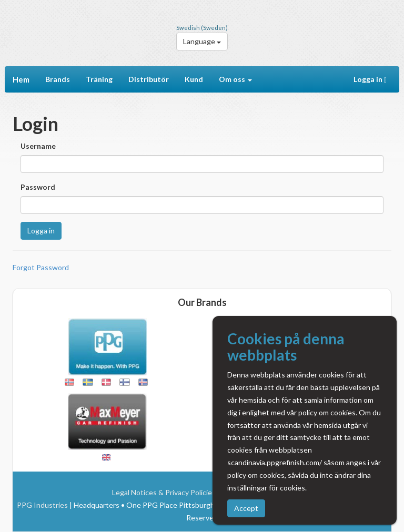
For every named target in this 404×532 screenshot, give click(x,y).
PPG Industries (42, 505)
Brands (58, 79)
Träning (99, 79)
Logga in (372, 79)
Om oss (235, 79)
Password (38, 187)
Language (202, 41)
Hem (21, 79)
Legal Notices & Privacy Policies (164, 492)
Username (38, 146)
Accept (246, 508)
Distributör (149, 79)
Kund (194, 79)
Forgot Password (41, 267)
